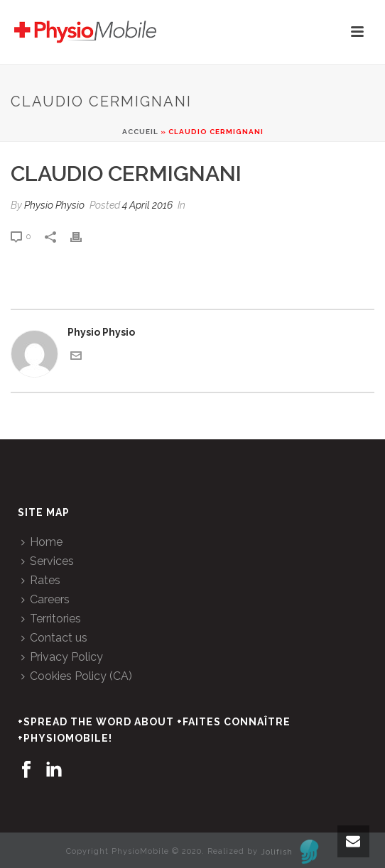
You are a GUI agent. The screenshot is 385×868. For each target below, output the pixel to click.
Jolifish (289, 852)
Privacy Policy (62, 657)
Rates (41, 580)
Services (48, 561)
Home (42, 542)
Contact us (54, 638)
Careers (45, 599)
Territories (51, 619)
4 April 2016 (147, 205)
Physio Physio (54, 205)
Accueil (140, 132)
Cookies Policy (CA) (77, 676)
